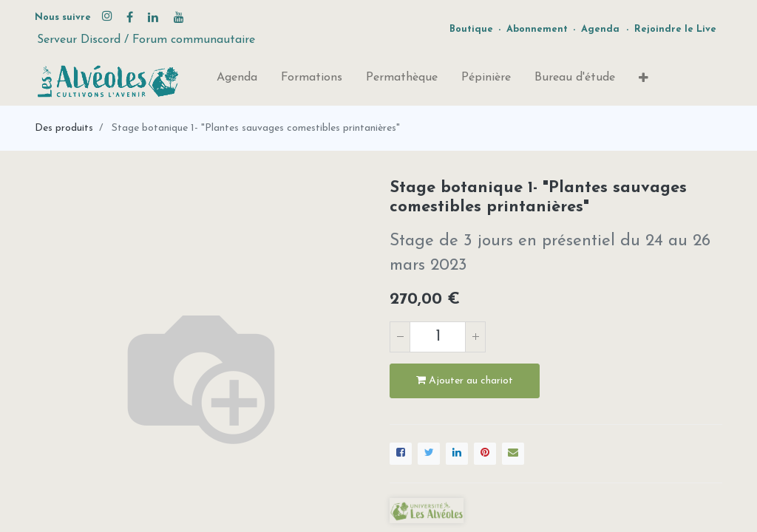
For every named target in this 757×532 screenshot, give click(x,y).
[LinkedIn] (457, 454)
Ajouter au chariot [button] (465, 381)
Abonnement (537, 29)
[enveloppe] (513, 454)
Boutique (471, 29)
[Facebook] (401, 454)
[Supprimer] (400, 337)
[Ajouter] (475, 337)
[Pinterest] (485, 454)
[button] (644, 81)
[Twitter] (429, 454)
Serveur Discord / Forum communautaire (146, 40)
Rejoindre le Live (675, 29)
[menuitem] (237, 81)
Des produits (64, 128)
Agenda (600, 29)
